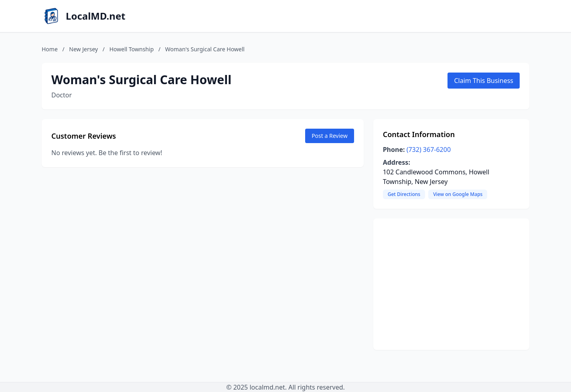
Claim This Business (484, 81)
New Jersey (83, 49)
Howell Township (132, 49)
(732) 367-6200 (429, 150)
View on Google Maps (458, 194)
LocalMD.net (96, 16)
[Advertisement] (451, 284)
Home (50, 49)
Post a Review (330, 136)
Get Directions (404, 194)
